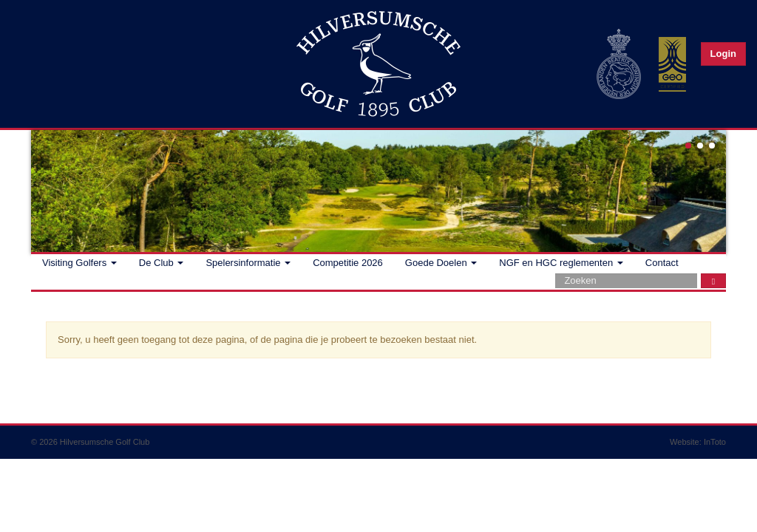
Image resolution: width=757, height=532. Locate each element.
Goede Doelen (441, 263)
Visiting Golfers (79, 263)
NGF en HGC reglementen (561, 263)
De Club (162, 263)
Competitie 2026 (348, 263)
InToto (715, 442)
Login (723, 54)
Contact (662, 263)
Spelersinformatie (248, 263)
